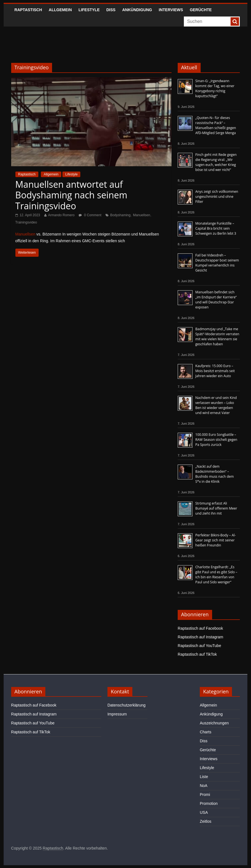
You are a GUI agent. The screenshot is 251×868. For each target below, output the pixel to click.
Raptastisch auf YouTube (199, 646)
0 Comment (90, 215)
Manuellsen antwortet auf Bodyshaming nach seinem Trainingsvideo (71, 195)
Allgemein (60, 10)
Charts (206, 732)
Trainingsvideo (26, 222)
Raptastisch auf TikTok (197, 654)
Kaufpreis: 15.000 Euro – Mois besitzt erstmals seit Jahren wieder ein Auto (215, 371)
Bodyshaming (120, 215)
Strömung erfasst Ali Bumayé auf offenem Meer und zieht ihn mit (216, 508)
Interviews (171, 10)
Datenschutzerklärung (126, 705)
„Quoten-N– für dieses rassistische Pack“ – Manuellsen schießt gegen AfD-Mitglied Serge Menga (216, 125)
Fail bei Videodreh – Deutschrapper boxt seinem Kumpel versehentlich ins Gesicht (217, 263)
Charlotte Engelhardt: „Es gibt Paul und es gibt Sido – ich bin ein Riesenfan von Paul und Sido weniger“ (216, 575)
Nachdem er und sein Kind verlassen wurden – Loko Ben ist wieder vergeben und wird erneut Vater (216, 405)
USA (204, 812)
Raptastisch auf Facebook (200, 628)
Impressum (117, 714)
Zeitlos (206, 821)
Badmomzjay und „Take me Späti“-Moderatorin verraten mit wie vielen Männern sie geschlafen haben (217, 337)
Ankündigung (137, 10)
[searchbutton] (235, 22)
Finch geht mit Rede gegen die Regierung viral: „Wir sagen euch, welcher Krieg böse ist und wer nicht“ (216, 162)
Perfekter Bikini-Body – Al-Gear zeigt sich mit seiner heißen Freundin (215, 540)
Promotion (209, 803)
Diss (111, 10)
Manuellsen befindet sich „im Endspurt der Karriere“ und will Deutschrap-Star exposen (216, 300)
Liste (204, 777)
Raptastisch (28, 10)
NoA (204, 786)
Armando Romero (61, 215)
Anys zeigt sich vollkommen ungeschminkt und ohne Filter (217, 197)
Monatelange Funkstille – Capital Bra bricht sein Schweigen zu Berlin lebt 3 (216, 228)
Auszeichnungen (214, 723)
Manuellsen (141, 215)
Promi (205, 795)
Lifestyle (89, 10)
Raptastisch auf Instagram (200, 637)
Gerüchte (201, 10)
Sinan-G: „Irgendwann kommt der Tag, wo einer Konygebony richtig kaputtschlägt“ (215, 88)
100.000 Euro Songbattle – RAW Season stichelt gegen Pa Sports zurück (216, 440)
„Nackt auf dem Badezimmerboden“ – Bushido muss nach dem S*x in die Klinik (214, 474)
